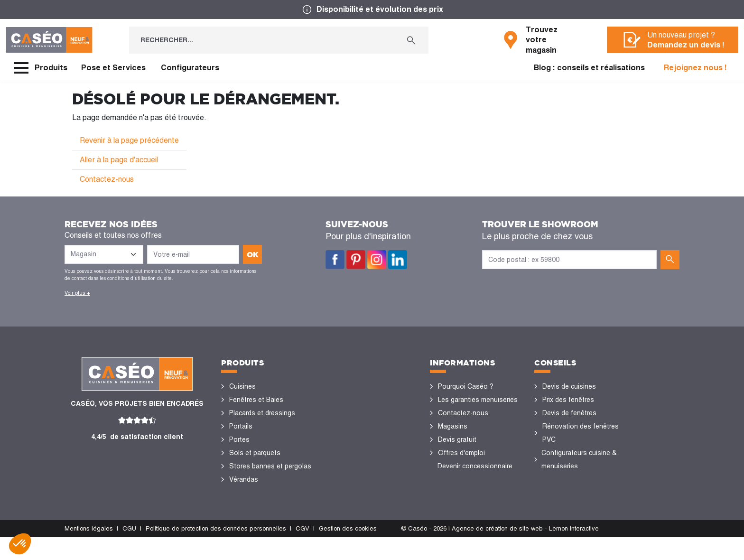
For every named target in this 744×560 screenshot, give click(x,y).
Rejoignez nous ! (695, 68)
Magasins (453, 426)
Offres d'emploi (461, 453)
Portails (241, 426)
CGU (129, 551)
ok (253, 254)
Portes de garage (256, 506)
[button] (20, 544)
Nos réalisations (567, 479)
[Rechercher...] (261, 40)
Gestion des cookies (348, 551)
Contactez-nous (107, 179)
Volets (239, 493)
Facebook (335, 260)
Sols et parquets (255, 453)
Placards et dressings (262, 413)
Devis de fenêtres (569, 413)
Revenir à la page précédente (129, 140)
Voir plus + (77, 293)
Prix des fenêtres (568, 400)
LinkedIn (398, 260)
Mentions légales (89, 551)
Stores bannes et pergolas (270, 466)
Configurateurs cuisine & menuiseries (579, 459)
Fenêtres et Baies (256, 400)
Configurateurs (190, 68)
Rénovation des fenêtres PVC (581, 433)
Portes (239, 439)
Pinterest (356, 260)
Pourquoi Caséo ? (466, 386)
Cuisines (242, 386)
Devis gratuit (457, 439)
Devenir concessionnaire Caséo (475, 473)
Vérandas (244, 479)
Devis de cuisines (569, 386)
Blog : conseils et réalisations (589, 68)
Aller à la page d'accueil (119, 160)
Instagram (377, 260)
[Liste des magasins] (104, 254)
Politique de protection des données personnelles (216, 551)
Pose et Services (113, 68)
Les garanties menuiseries (478, 400)
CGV (302, 551)
